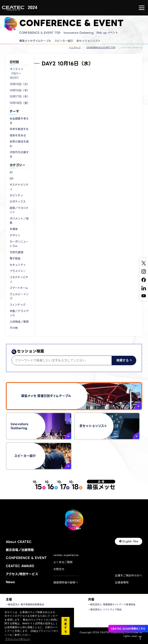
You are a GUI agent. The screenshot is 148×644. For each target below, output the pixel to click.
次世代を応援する (19, 154)
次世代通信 (16, 252)
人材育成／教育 (19, 322)
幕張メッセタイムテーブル (35, 41)
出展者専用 (122, 582)
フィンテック (18, 305)
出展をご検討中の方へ (129, 576)
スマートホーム (19, 288)
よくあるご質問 (63, 562)
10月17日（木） (19, 97)
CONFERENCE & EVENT (26, 558)
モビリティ (16, 195)
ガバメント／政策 (19, 221)
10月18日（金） (19, 103)
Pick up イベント (107, 33)
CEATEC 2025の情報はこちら (128, 629)
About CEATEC (19, 542)
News (10, 582)
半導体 (14, 229)
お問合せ (59, 569)
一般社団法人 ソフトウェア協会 (105, 609)
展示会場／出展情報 (20, 550)
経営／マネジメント (19, 210)
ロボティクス (18, 202)
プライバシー (18, 271)
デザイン (15, 235)
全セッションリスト (88, 41)
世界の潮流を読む (19, 144)
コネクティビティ (19, 279)
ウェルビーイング (19, 296)
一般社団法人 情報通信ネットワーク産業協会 (112, 604)
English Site (130, 541)
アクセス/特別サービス (22, 574)
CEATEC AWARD (20, 566)
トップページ (75, 47)
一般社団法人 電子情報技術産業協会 (25, 604)
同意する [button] (66, 626)
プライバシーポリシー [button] (18, 639)
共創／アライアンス (19, 313)
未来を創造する (19, 129)
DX (12, 179)
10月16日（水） (19, 90)
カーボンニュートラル (19, 244)
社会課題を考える (19, 121)
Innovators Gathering (79, 33)
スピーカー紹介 (64, 41)
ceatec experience (66, 555)
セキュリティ (18, 265)
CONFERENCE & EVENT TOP (40, 33)
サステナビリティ (19, 187)
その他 (14, 328)
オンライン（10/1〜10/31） (16, 73)
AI (11, 172)
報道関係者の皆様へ (66, 582)
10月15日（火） (19, 84)
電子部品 (15, 258)
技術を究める (18, 135)
